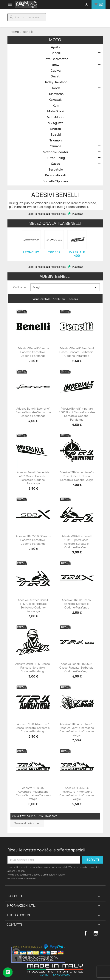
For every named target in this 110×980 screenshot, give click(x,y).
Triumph (56, 140)
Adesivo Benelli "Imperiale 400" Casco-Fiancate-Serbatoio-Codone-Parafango (33, 478)
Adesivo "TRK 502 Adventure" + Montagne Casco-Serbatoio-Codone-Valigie (33, 793)
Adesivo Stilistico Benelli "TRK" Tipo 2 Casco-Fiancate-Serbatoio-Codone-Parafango (77, 542)
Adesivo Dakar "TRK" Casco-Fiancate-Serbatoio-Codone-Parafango (33, 668)
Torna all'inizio (27, 824)
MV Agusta (56, 123)
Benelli (56, 53)
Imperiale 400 (77, 254)
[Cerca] (27, 17)
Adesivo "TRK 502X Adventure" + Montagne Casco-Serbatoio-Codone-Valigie (77, 793)
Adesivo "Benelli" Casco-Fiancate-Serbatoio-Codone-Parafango (33, 352)
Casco (56, 164)
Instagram (96, 933)
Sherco (56, 129)
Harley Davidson (56, 82)
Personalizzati (56, 175)
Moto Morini (56, 117)
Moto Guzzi (56, 111)
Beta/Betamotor (56, 59)
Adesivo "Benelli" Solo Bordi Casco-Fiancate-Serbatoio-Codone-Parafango (77, 352)
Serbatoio (56, 170)
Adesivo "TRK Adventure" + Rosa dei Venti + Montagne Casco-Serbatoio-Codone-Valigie (77, 730)
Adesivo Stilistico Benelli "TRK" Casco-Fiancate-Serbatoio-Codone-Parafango (33, 606)
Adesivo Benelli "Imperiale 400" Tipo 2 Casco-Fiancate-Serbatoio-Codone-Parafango (77, 414)
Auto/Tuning (56, 158)
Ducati (56, 76)
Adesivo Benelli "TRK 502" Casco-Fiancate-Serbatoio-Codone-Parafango (77, 668)
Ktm (56, 106)
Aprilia (56, 47)
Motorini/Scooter (56, 152)
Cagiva (56, 71)
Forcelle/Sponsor (56, 181)
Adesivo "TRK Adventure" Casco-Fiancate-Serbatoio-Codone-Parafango (33, 728)
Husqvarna (56, 94)
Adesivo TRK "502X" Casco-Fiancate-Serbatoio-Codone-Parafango (33, 540)
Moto (55, 40)
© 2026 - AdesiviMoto (55, 975)
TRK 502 (54, 252)
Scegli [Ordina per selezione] (65, 287)
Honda (56, 88)
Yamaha (56, 146)
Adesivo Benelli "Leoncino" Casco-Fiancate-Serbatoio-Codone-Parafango (33, 412)
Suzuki (56, 135)
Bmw (56, 65)
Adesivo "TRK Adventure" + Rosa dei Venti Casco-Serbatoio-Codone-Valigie (77, 476)
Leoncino (31, 252)
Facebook (86, 933)
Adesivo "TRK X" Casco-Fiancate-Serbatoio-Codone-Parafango (77, 604)
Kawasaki (56, 100)
